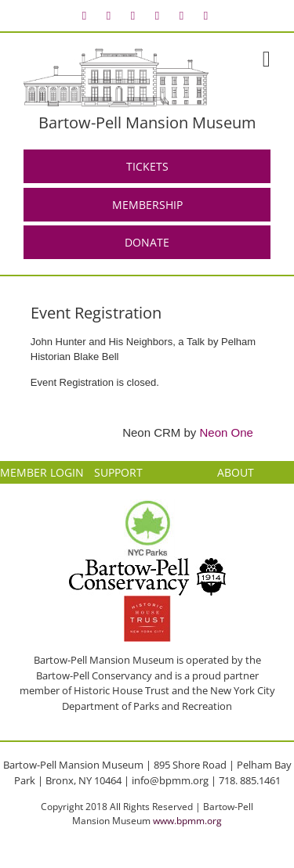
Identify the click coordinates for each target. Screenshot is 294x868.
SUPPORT (118, 472)
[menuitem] (85, 16)
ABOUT (236, 472)
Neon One (227, 432)
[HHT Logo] (147, 603)
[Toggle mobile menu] (267, 59)
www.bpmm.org (187, 821)
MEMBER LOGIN (42, 472)
